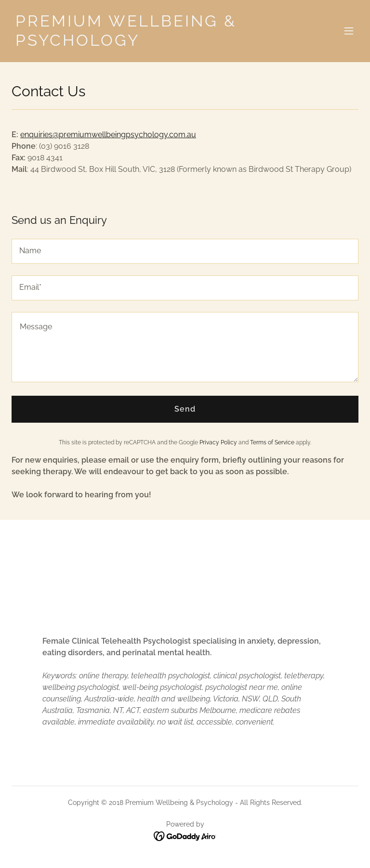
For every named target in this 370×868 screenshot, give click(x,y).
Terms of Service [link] (272, 442)
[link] (133, 43)
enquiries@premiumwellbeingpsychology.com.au (108, 135)
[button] (349, 31)
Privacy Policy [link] (218, 442)
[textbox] (185, 251)
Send (185, 409)
